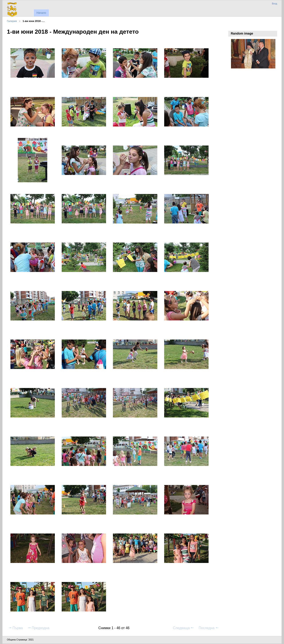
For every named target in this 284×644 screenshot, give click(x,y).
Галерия (12, 21)
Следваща (183, 628)
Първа (16, 628)
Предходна (38, 628)
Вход (274, 4)
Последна (209, 628)
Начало (41, 13)
